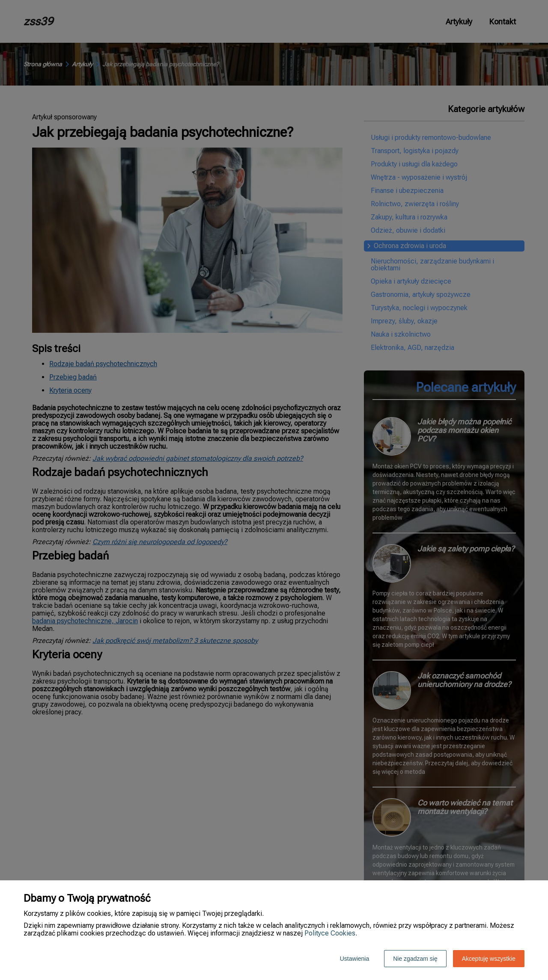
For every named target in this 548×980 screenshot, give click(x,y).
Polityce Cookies (330, 933)
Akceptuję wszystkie (489, 959)
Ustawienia (354, 959)
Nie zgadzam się (415, 959)
